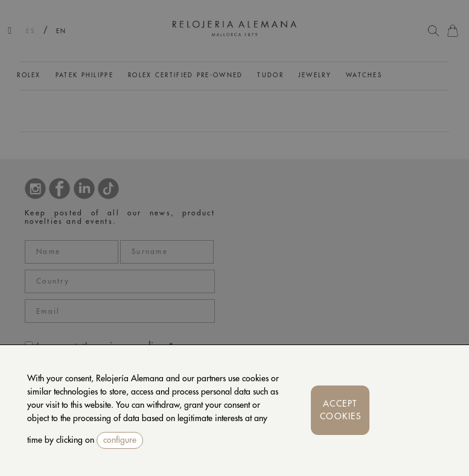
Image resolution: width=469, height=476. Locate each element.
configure (120, 440)
